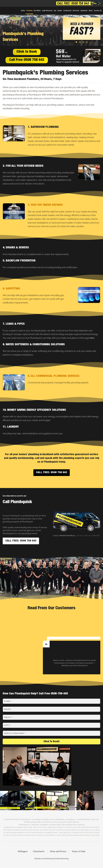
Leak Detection (47, 11)
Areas (91, 11)
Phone (8, 709)
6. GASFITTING (11, 289)
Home (23, 11)
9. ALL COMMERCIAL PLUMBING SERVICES (54, 376)
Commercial (67, 11)
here (92, 338)
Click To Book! (51, 742)
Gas (55, 11)
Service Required (15, 733)
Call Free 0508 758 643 (27, 60)
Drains (60, 11)
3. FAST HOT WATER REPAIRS (45, 205)
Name (8, 701)
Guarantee (84, 11)
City (7, 725)
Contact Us (98, 11)
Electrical (76, 11)
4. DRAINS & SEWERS (16, 248)
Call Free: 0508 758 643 (52, 473)
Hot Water (37, 11)
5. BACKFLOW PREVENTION (19, 261)
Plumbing (29, 11)
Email (8, 717)
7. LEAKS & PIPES (14, 324)
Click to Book (27, 52)
